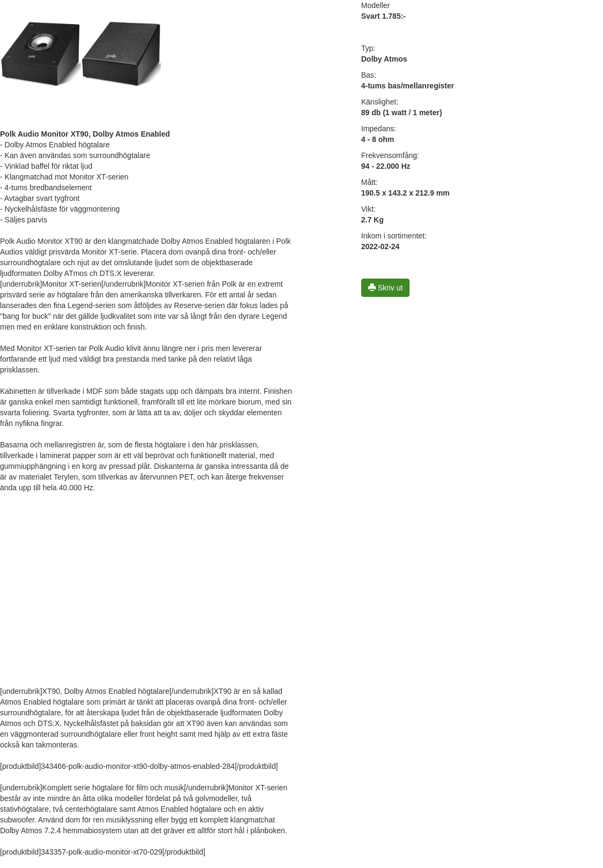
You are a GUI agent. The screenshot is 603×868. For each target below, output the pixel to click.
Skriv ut (386, 288)
